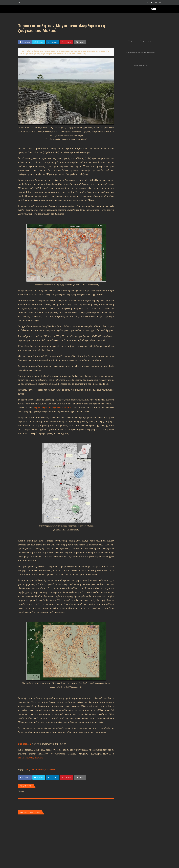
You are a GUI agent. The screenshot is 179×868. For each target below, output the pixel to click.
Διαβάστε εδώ (24, 744)
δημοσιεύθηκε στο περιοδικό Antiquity (52, 408)
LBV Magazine (37, 770)
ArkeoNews (50, 770)
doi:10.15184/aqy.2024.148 (31, 758)
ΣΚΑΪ (27, 770)
